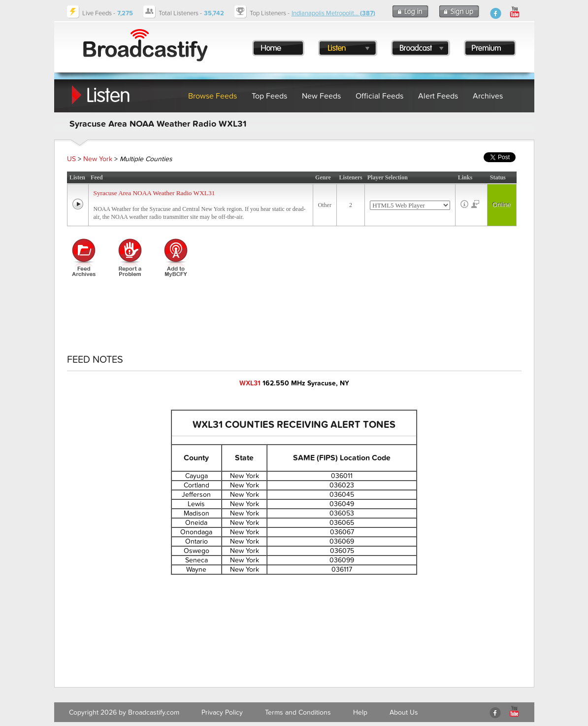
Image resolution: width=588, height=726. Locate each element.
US (71, 159)
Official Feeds (379, 96)
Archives (488, 96)
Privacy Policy (222, 712)
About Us (404, 712)
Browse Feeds (212, 96)
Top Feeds (269, 96)
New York (98, 159)
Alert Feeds (438, 96)
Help (360, 712)
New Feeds (321, 96)
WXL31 (250, 383)
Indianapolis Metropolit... (333, 13)
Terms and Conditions (298, 712)
